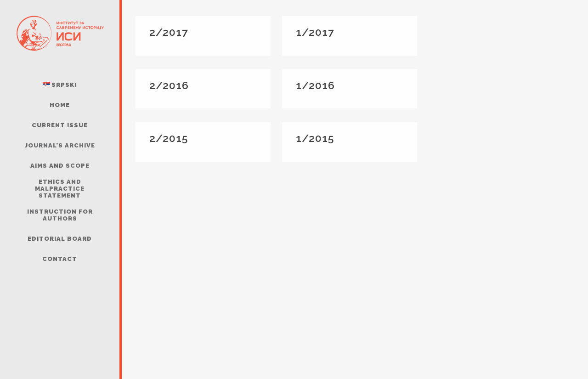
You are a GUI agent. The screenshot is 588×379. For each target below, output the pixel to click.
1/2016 (315, 85)
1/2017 (315, 32)
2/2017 (169, 32)
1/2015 (315, 138)
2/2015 (169, 138)
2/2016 (169, 85)
